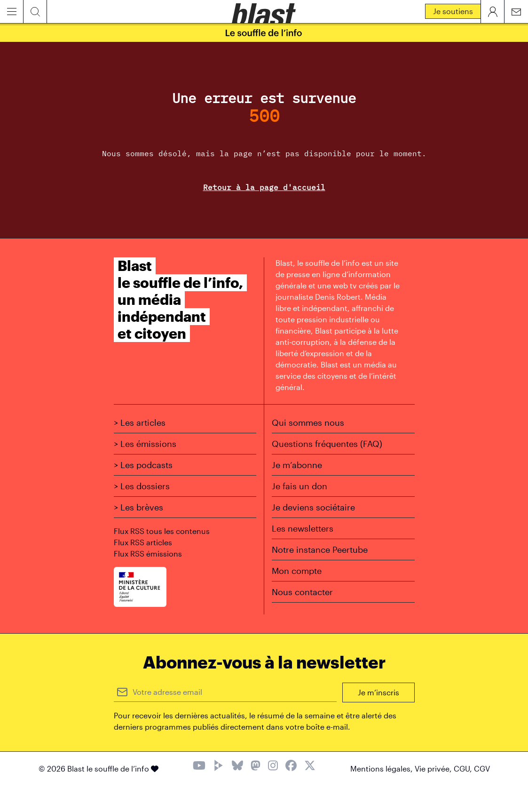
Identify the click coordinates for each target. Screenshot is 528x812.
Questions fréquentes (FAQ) (327, 444)
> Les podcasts (143, 465)
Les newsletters (303, 528)
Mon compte (297, 571)
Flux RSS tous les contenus (162, 531)
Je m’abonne (297, 465)
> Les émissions (145, 444)
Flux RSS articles (143, 542)
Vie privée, (434, 768)
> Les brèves (138, 507)
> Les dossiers (142, 486)
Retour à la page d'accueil (264, 187)
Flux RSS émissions (148, 553)
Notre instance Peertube (320, 549)
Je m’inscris (378, 692)
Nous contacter (302, 592)
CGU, (464, 768)
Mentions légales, (382, 768)
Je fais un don (299, 486)
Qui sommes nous (308, 422)
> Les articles (140, 422)
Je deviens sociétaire (313, 507)
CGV (482, 768)
